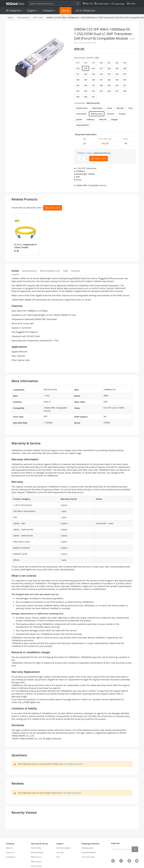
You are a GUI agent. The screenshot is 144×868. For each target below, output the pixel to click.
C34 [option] (101, 74)
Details (15, 271)
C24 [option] (78, 68)
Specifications (30, 271)
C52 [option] (78, 91)
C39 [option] (86, 80)
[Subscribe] (135, 849)
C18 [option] (86, 63)
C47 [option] (93, 85)
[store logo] (15, 4)
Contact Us (10, 852)
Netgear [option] (115, 119)
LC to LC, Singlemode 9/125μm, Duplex (25, 246)
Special (66, 10)
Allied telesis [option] (97, 108)
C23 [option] (125, 63)
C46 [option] (86, 85)
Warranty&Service (50, 271)
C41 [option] (101, 80)
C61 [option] (93, 97)
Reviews (76, 271)
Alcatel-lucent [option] (82, 108)
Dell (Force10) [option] (97, 114)
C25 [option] (86, 68)
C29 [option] (117, 68)
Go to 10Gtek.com (85, 10)
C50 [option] (117, 85)
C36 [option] (117, 74)
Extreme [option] (111, 114)
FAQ (58, 857)
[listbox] (105, 80)
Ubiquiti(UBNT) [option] (82, 125)
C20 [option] (101, 63)
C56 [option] (109, 91)
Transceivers (23, 18)
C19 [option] (93, 63)
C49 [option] (109, 85)
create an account (75, 764)
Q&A (66, 271)
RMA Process (36, 857)
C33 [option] (93, 74)
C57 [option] (117, 91)
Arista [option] (110, 108)
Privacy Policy (36, 866)
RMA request (36, 861)
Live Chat (60, 852)
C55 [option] (101, 91)
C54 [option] (93, 91)
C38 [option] (78, 80)
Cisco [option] (131, 108)
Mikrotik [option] (103, 119)
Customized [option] (81, 114)
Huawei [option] (122, 114)
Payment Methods (89, 852)
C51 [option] (125, 85)
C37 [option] (125, 74)
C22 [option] (117, 63)
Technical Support (63, 848)
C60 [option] (86, 97)
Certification (11, 857)
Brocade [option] (120, 108)
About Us (9, 848)
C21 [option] (109, 63)
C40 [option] (93, 80)
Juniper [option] (79, 119)
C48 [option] (101, 85)
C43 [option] (117, 80)
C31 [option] (78, 74)
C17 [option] (78, 63)
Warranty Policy (37, 852)
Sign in (62, 764)
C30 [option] (125, 68)
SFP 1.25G (38, 18)
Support (32, 10)
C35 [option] (109, 74)
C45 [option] (78, 85)
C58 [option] (125, 91)
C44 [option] (125, 80)
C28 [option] (109, 68)
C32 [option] (86, 74)
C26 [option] (93, 68)
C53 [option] (86, 91)
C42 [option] (109, 80)
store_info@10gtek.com (25, 569)
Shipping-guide (87, 848)
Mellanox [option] (91, 119)
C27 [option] (101, 68)
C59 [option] (78, 97)
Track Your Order (88, 857)
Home (10, 18)
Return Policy (36, 848)
